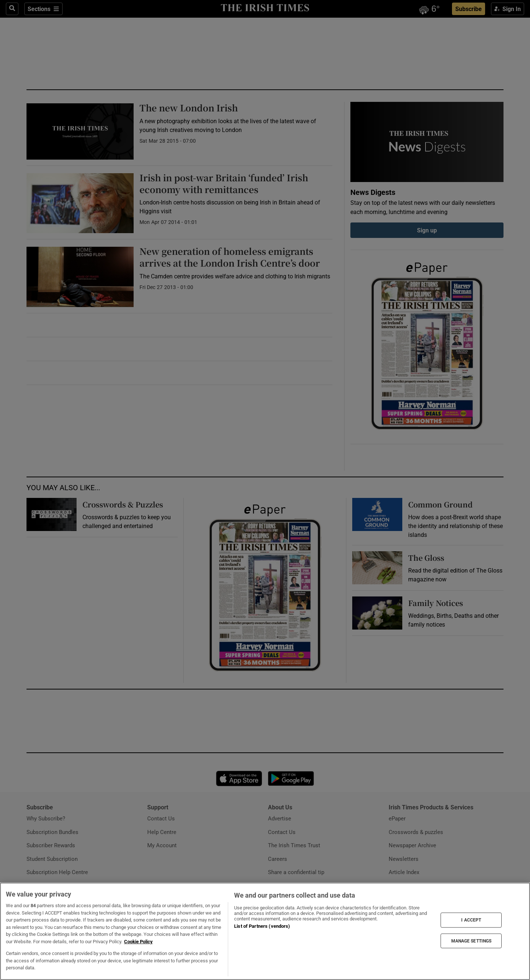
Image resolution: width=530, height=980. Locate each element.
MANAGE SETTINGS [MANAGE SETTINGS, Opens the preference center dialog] (471, 941)
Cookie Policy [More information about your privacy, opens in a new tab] (138, 942)
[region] (265, 931)
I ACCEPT (471, 920)
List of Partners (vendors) (262, 926)
